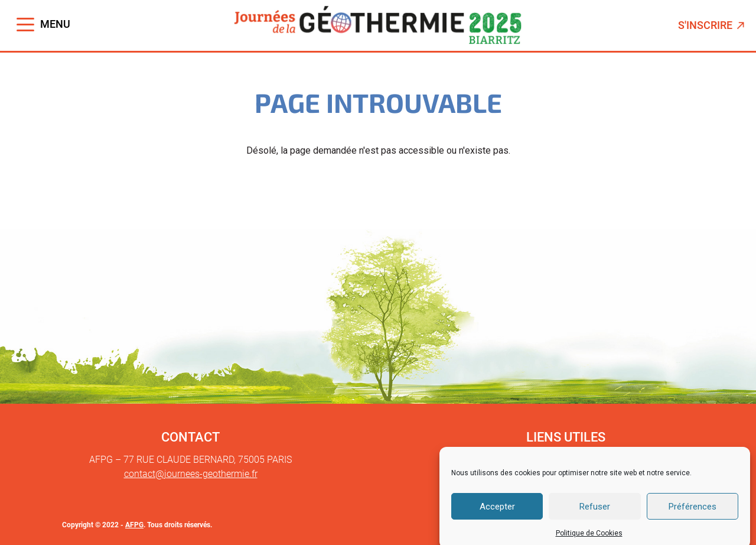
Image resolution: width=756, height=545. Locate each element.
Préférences (693, 512)
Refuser (595, 512)
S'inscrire (712, 25)
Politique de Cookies (589, 539)
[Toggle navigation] (43, 25)
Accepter (497, 512)
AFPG (134, 525)
